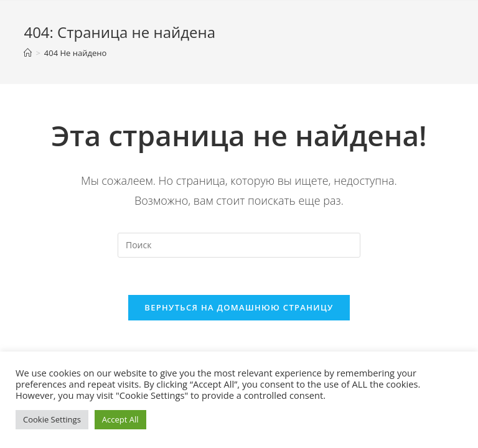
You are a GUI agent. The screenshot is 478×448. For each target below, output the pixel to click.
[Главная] (28, 53)
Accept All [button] (120, 419)
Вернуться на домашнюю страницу (239, 307)
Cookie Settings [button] (52, 419)
